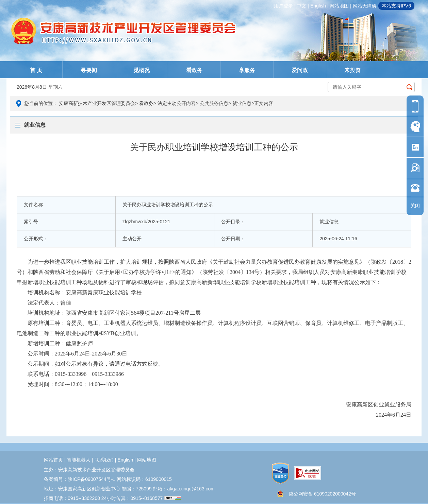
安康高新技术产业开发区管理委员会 (97, 103)
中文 (301, 6)
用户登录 (283, 6)
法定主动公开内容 (177, 103)
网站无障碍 (365, 6)
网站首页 (53, 460)
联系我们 (104, 460)
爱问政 (300, 70)
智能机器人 (79, 460)
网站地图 (339, 6)
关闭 (415, 206)
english (318, 6)
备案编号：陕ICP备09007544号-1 (80, 479)
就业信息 (242, 103)
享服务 (247, 70)
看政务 (194, 70)
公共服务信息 (214, 103)
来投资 (352, 70)
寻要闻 (89, 70)
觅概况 (142, 70)
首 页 (36, 70)
